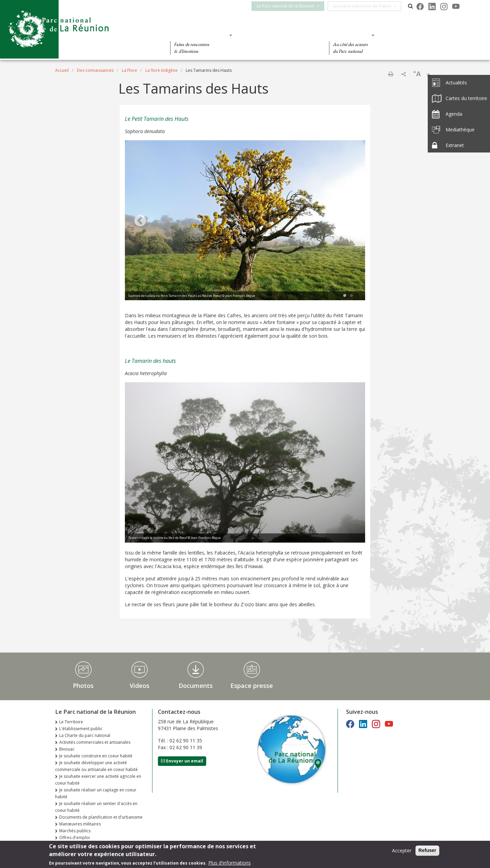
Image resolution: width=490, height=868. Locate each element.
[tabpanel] (245, 221)
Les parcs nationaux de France (366, 6)
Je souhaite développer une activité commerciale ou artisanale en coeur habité (96, 766)
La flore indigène (161, 70)
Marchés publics (75, 831)
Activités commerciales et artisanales (95, 742)
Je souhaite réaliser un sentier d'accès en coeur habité (96, 807)
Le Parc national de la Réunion (290, 6)
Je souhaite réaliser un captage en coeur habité (96, 793)
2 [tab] (352, 296)
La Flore (129, 70)
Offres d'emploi (75, 838)
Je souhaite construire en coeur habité (96, 756)
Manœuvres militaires (80, 824)
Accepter (402, 850)
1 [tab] (345, 296)
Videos (140, 686)
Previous (140, 221)
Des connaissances (279, 35)
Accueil (62, 70)
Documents (196, 686)
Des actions (349, 35)
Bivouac (67, 749)
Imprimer (391, 74)
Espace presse (252, 686)
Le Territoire (71, 722)
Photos (83, 686)
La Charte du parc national (85, 735)
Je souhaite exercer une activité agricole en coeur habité (98, 780)
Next (350, 221)
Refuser (427, 850)
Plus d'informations (230, 863)
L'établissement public (81, 729)
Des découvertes (199, 35)
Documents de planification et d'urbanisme (101, 817)
